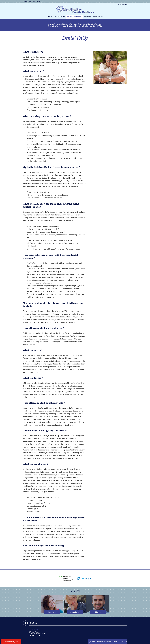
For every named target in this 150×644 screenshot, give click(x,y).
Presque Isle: (27, 1)
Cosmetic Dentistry (70, 24)
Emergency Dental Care (83, 26)
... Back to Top (123, 642)
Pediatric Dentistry (95, 24)
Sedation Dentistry (67, 26)
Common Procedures (55, 24)
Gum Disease (82, 24)
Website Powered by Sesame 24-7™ (100, 642)
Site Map (115, 641)
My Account (123, 5)
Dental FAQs (97, 26)
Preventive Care (54, 26)
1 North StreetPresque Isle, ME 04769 (39, 631)
